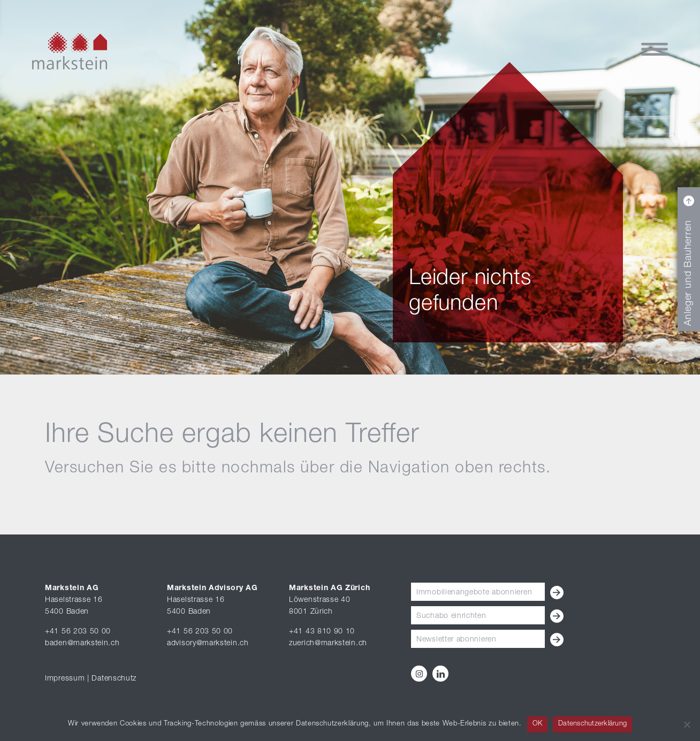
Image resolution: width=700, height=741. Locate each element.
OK (538, 724)
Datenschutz (114, 679)
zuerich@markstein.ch (328, 644)
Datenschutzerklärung (592, 724)
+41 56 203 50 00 (78, 632)
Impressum (65, 679)
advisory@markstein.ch (208, 644)
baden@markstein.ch (82, 644)
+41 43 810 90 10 (322, 632)
